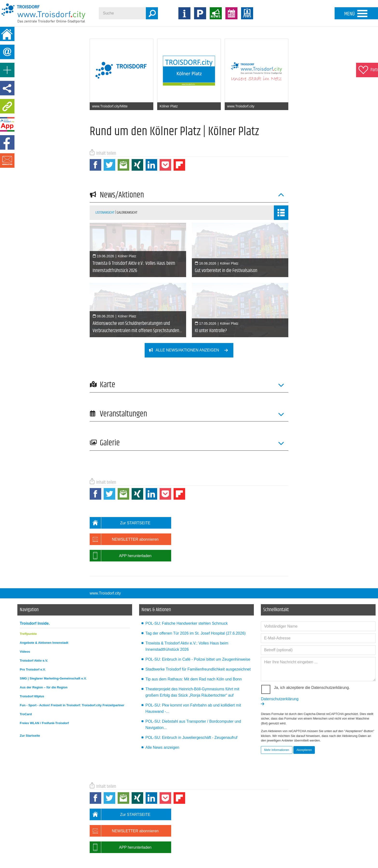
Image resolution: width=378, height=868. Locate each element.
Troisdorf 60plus (32, 667)
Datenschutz (113, 843)
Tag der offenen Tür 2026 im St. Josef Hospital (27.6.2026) (196, 604)
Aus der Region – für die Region (44, 658)
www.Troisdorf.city (105, 564)
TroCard (26, 685)
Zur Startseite (30, 707)
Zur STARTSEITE (120, 494)
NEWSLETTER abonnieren (124, 510)
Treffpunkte (28, 605)
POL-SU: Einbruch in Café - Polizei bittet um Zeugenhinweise (198, 630)
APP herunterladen (121, 527)
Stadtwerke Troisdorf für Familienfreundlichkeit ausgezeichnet (198, 640)
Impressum (94, 843)
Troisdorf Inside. (35, 594)
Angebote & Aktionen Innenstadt (44, 614)
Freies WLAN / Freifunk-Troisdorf (44, 694)
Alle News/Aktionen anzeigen (191, 350)
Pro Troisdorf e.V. (33, 640)
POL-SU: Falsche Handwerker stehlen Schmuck (186, 594)
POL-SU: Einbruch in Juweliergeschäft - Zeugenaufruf (191, 709)
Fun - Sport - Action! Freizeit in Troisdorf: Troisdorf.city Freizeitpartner (72, 676)
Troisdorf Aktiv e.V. (34, 632)
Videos (25, 623)
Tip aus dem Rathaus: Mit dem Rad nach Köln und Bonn (194, 650)
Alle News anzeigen (162, 718)
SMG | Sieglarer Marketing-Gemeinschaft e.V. (53, 649)
